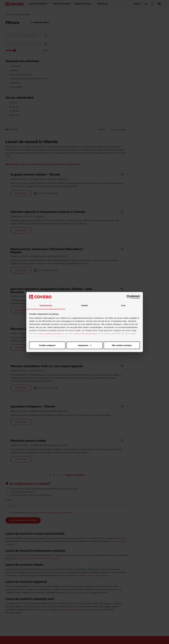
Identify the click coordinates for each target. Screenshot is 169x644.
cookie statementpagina (85, 334)
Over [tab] (123, 305)
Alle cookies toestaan (47, 345)
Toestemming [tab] (46, 305)
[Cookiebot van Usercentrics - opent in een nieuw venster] (129, 297)
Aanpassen (84, 345)
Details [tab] (85, 305)
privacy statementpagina (50, 334)
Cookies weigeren (121, 345)
